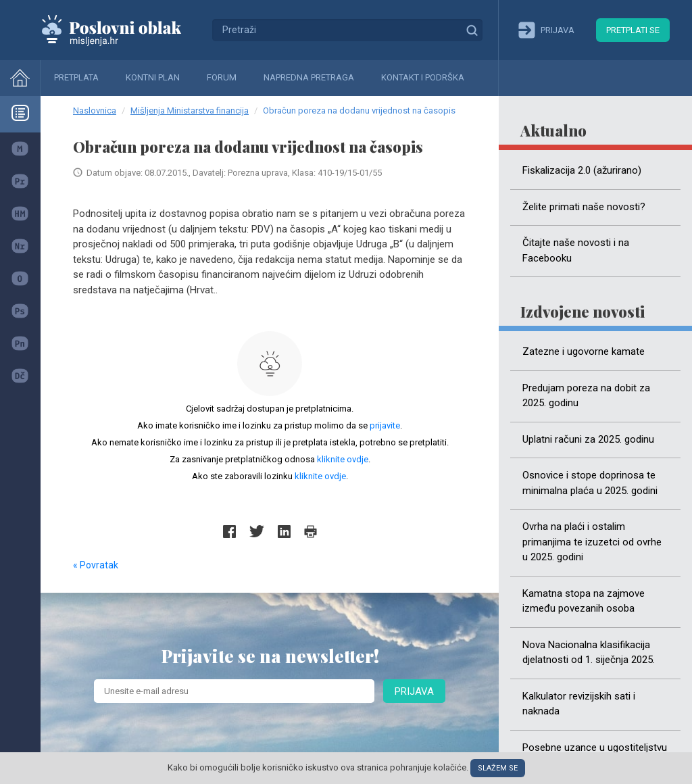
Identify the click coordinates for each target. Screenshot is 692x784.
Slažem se (498, 768)
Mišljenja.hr (122, 30)
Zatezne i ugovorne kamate (584, 351)
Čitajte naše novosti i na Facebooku (576, 250)
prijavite (385, 425)
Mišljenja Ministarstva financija (190, 111)
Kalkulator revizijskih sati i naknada (579, 704)
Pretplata (76, 77)
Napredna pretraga (309, 77)
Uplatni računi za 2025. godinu (588, 439)
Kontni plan (153, 77)
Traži (472, 30)
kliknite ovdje (343, 459)
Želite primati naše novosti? (584, 207)
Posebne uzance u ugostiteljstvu (595, 748)
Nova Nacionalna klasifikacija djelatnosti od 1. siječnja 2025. (589, 653)
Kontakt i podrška (423, 77)
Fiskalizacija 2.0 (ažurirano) (582, 170)
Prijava (414, 691)
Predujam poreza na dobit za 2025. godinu (586, 396)
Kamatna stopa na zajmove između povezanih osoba (584, 601)
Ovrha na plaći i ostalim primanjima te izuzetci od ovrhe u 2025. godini (592, 542)
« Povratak (96, 565)
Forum (222, 77)
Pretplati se (633, 30)
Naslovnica (95, 111)
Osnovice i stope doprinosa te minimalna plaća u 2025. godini (590, 483)
